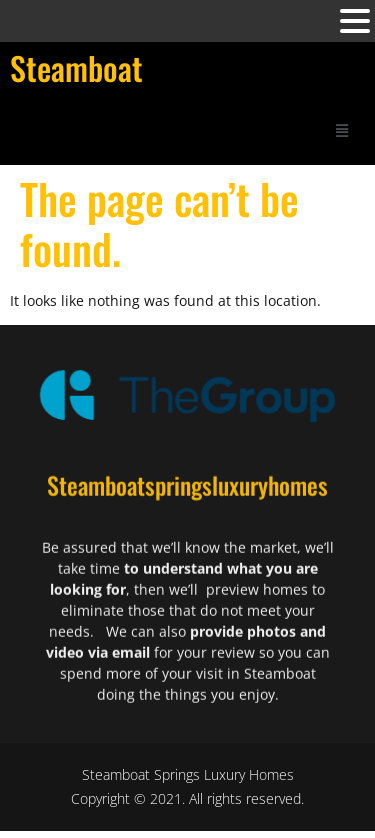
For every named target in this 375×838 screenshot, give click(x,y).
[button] (342, 129)
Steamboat (76, 67)
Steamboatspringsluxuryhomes (187, 497)
